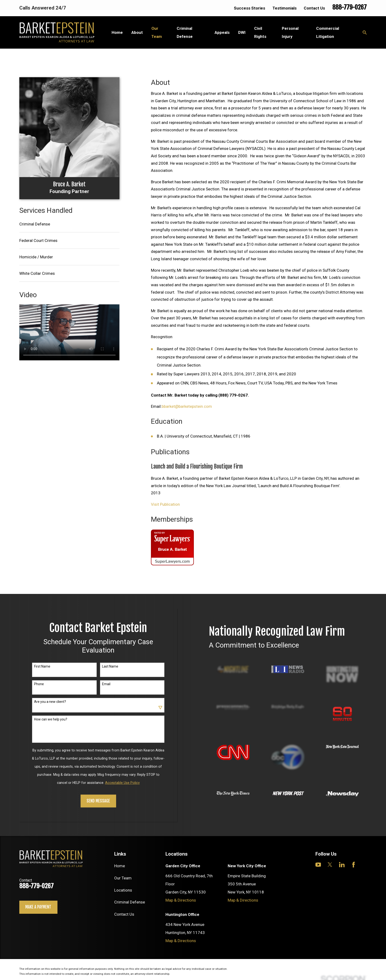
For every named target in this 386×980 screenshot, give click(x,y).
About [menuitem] (137, 32)
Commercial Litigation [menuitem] (328, 32)
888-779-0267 (350, 7)
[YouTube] (318, 865)
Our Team (123, 878)
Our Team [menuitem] (157, 32)
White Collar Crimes (37, 273)
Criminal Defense (35, 224)
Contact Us (314, 8)
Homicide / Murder (36, 257)
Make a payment (38, 907)
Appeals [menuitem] (222, 32)
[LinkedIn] (342, 865)
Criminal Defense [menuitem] (185, 32)
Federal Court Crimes (38, 240)
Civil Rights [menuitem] (260, 32)
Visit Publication (165, 504)
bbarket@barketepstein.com (187, 406)
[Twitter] (330, 865)
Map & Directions (181, 900)
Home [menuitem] (117, 32)
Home (120, 866)
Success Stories (250, 8)
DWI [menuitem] (242, 32)
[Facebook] (354, 865)
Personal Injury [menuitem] (290, 32)
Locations (123, 890)
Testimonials (285, 8)
